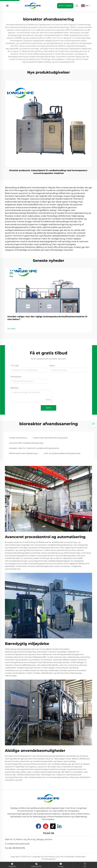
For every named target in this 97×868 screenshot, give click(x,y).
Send (48, 408)
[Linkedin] (59, 826)
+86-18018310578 (16, 848)
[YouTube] (46, 826)
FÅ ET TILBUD (65, 6)
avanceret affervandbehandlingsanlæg (26, 443)
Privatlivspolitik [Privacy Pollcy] (49, 859)
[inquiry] (93, 424)
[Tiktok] (53, 826)
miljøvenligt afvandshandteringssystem (50, 438)
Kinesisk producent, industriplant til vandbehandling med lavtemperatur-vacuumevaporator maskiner (49, 172)
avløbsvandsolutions (18, 438)
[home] (33, 6)
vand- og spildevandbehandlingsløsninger (62, 453)
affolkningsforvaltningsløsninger (24, 453)
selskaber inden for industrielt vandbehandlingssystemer (34, 448)
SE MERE (11, 329)
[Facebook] (38, 826)
